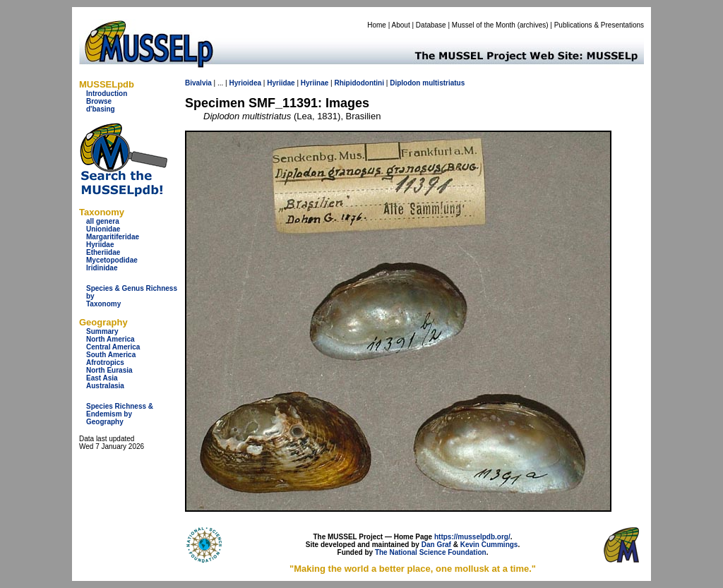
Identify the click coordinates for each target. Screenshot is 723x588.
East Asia (102, 378)
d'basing (101, 109)
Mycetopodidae (112, 260)
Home (377, 25)
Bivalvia (198, 83)
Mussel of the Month (484, 25)
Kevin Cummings (489, 545)
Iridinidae (102, 268)
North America (110, 339)
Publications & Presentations (599, 25)
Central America (113, 347)
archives (533, 25)
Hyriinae (315, 83)
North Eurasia (109, 370)
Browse (99, 101)
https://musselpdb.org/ (472, 537)
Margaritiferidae (113, 237)
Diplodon (405, 83)
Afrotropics (105, 362)
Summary (102, 331)
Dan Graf (436, 545)
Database (431, 25)
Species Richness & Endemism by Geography (120, 414)
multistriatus (443, 83)
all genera (103, 221)
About (401, 25)
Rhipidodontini (359, 83)
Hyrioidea (245, 83)
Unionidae (103, 229)
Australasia (105, 386)
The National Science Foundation (431, 552)
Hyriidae (100, 245)
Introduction (107, 94)
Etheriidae (103, 252)
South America (111, 355)
